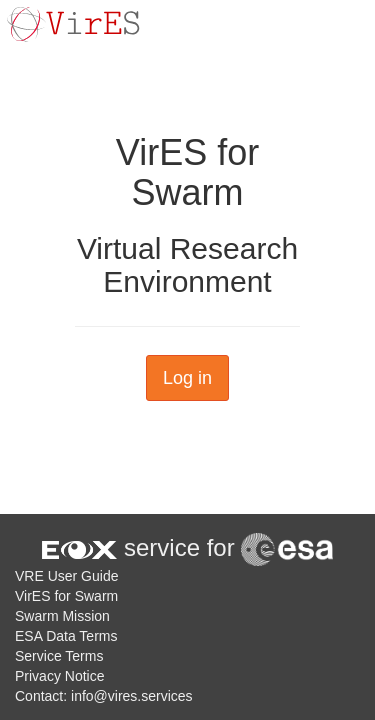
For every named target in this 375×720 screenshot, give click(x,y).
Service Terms (59, 656)
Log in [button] (187, 378)
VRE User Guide (66, 576)
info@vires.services (132, 696)
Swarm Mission (62, 616)
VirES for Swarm (66, 596)
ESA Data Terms (66, 636)
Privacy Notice (59, 676)
